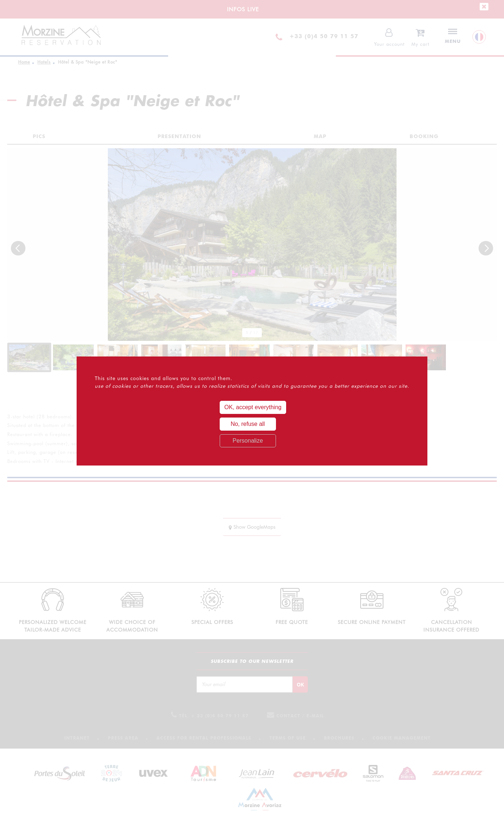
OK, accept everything (253, 407)
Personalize (248, 441)
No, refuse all (248, 424)
